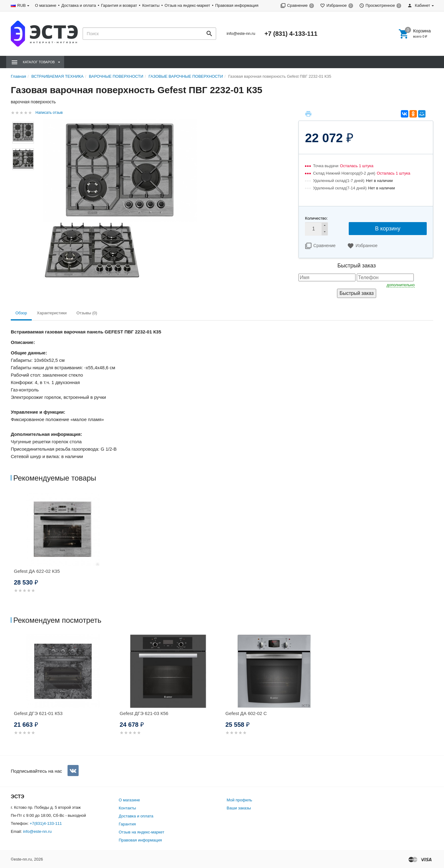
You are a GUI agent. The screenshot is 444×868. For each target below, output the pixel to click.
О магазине (45, 5)
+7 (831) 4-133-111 (291, 34)
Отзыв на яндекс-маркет (187, 5)
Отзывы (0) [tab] (87, 313)
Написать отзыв (49, 113)
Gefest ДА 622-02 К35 (37, 571)
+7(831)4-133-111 (46, 823)
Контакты (151, 5)
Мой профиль (239, 800)
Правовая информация (237, 5)
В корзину (388, 229)
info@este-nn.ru (241, 33)
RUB (21, 5)
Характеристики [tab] (52, 313)
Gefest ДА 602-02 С (246, 713)
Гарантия (127, 824)
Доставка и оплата (79, 5)
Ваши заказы (239, 808)
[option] (64, 550)
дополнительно (401, 285)
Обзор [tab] (21, 313)
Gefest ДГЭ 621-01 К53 (38, 713)
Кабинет (419, 5)
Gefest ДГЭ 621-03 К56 (144, 713)
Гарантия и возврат (119, 5)
